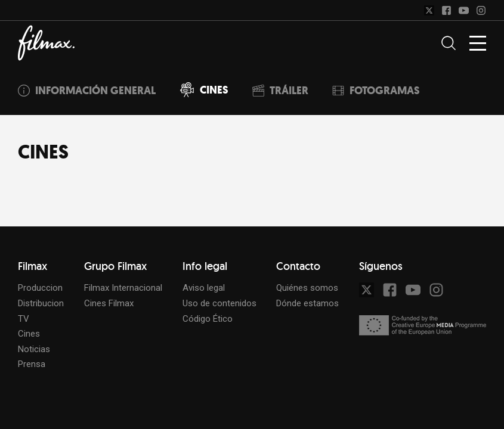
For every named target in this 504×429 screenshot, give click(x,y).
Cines (29, 334)
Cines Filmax (109, 303)
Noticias (34, 349)
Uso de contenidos (219, 303)
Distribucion (41, 303)
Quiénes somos (307, 288)
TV (24, 319)
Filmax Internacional (123, 288)
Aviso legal (204, 288)
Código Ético (208, 319)
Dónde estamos (307, 303)
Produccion (40, 288)
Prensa (32, 364)
